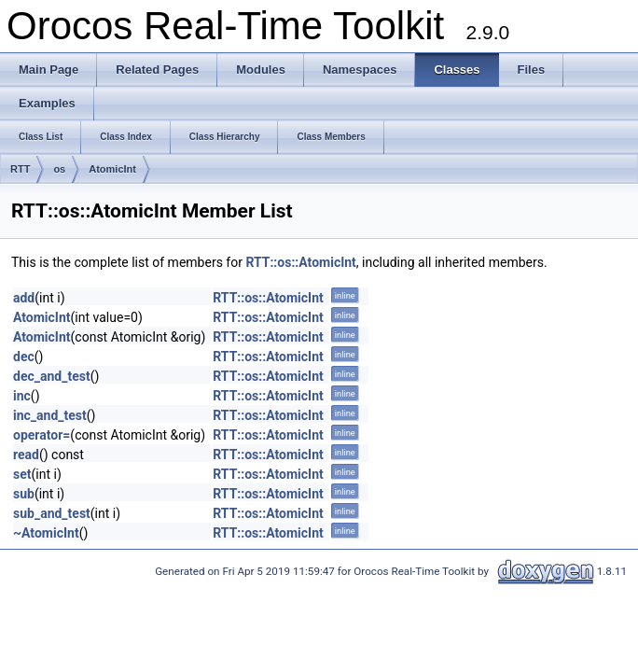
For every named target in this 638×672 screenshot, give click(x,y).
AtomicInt (112, 169)
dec (24, 357)
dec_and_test (52, 376)
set (22, 474)
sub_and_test (52, 513)
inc (22, 396)
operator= (42, 435)
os (59, 169)
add (24, 298)
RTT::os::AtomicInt (300, 262)
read (26, 455)
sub (24, 494)
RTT (20, 169)
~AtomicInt (46, 533)
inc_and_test (50, 415)
